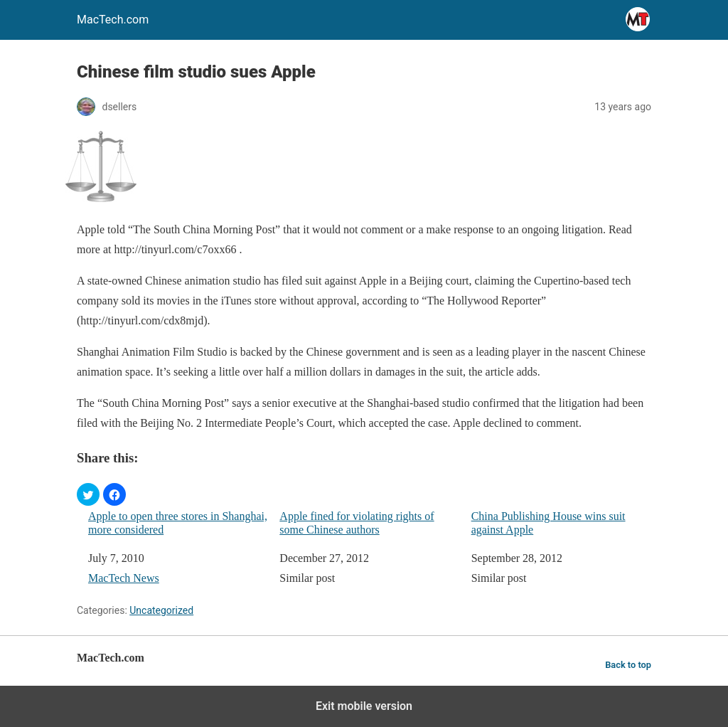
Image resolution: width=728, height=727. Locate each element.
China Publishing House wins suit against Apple (548, 523)
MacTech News (124, 578)
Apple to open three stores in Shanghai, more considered (178, 523)
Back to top (628, 665)
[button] (88, 494)
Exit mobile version (364, 706)
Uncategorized (161, 610)
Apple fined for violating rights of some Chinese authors (357, 523)
